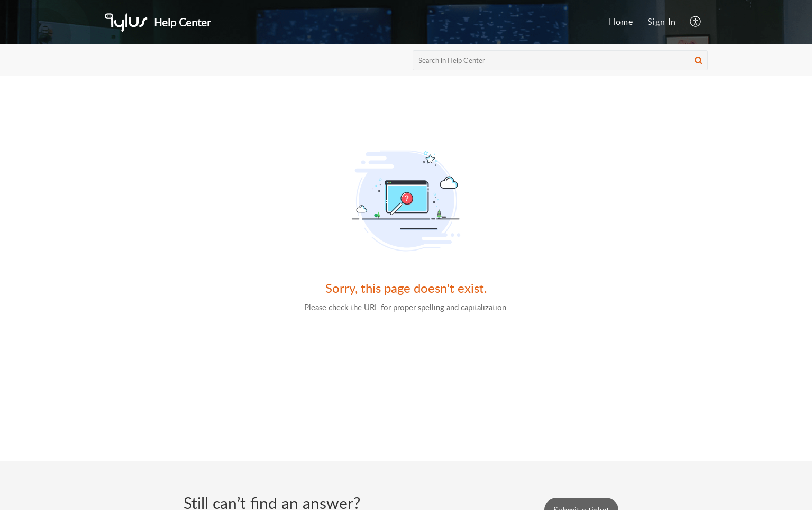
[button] (696, 22)
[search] (560, 60)
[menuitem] (621, 22)
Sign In (662, 22)
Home (621, 22)
